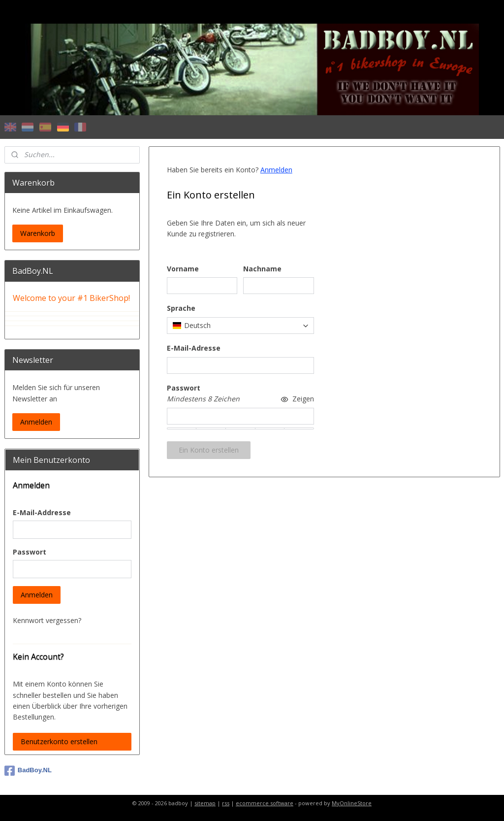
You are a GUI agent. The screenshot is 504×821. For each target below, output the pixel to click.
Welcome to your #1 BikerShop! (71, 298)
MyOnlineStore (352, 803)
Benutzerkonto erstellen (59, 741)
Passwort (30, 552)
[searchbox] (240, 326)
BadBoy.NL (28, 771)
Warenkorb (38, 233)
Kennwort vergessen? (47, 620)
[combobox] (240, 326)
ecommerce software (265, 803)
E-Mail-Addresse (42, 512)
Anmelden (276, 170)
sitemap (205, 803)
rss (226, 803)
